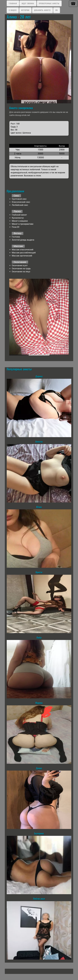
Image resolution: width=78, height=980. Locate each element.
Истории (25, 10)
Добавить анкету (42, 10)
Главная (13, 3)
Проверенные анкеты (49, 3)
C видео (13, 10)
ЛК (57, 10)
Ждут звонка (28, 3)
